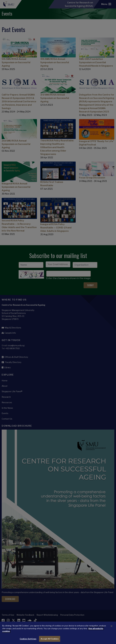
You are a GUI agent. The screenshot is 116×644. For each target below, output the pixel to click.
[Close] (111, 631)
